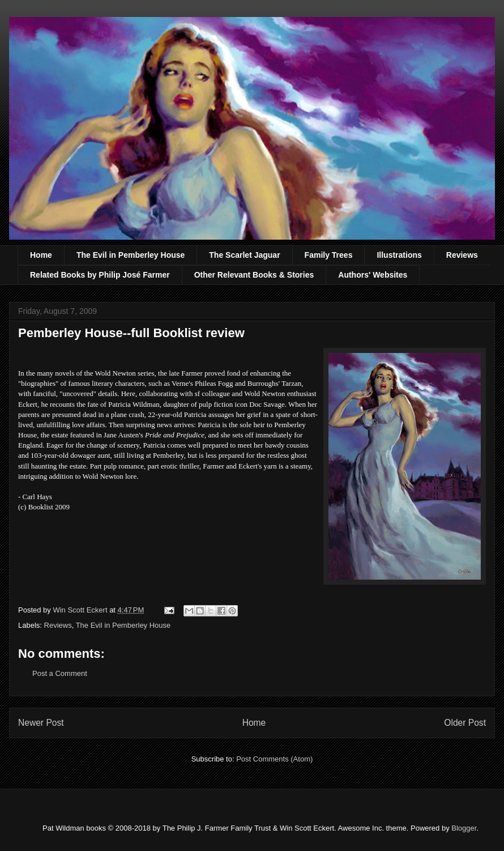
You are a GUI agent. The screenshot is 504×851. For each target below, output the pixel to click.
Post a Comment (60, 673)
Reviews (462, 255)
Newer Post (41, 723)
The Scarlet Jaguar (244, 255)
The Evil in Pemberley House (131, 255)
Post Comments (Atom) (274, 759)
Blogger (464, 828)
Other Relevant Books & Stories (254, 275)
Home (41, 255)
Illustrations (399, 255)
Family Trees (329, 255)
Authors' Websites (373, 275)
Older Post (465, 723)
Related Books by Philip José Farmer (100, 275)
